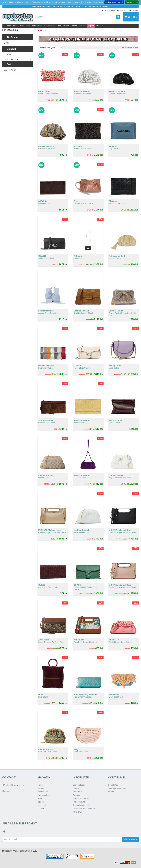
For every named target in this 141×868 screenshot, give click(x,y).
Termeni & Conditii (81, 805)
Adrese (111, 792)
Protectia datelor (80, 802)
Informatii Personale (117, 788)
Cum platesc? (79, 785)
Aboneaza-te (130, 839)
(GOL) (131, 17)
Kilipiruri (91, 26)
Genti (59, 26)
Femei (8, 26)
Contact (6, 791)
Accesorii (42, 805)
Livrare (76, 788)
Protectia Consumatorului (84, 809)
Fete (22, 26)
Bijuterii (66, 26)
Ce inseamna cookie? (114, 2)
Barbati (15, 26)
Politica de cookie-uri (82, 798)
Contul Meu (113, 785)
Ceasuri (74, 26)
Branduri (100, 26)
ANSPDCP (78, 812)
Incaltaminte (37, 26)
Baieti (28, 26)
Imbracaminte (49, 26)
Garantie (77, 795)
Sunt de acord (132, 2)
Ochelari (83, 26)
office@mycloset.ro (13, 785)
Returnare (77, 792)
